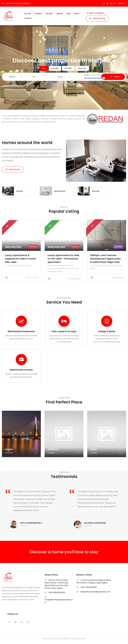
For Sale (55, 68)
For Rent (68, 68)
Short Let (82, 68)
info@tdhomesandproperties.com (95, 592)
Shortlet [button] (49, 14)
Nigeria (12, 77)
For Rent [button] (38, 14)
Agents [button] (60, 14)
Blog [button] (69, 14)
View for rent (13, 169)
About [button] (77, 14)
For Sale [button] (28, 14)
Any (44, 68)
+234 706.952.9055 (88, 587)
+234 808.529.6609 (57, 592)
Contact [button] (28, 18)
